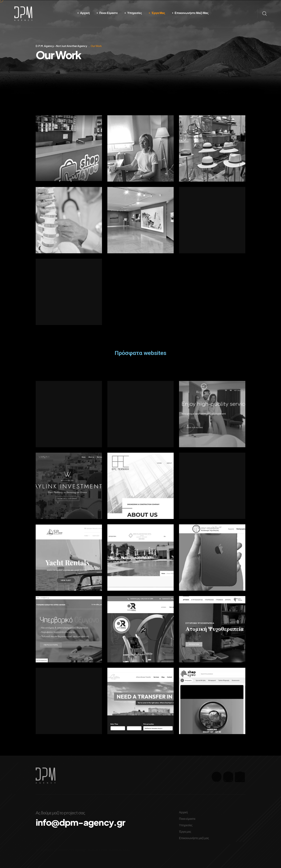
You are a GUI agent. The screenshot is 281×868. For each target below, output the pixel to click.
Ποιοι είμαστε (109, 13)
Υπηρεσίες (135, 13)
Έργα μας (158, 13)
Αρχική (85, 13)
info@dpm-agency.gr (90, 823)
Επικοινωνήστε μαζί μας (192, 13)
